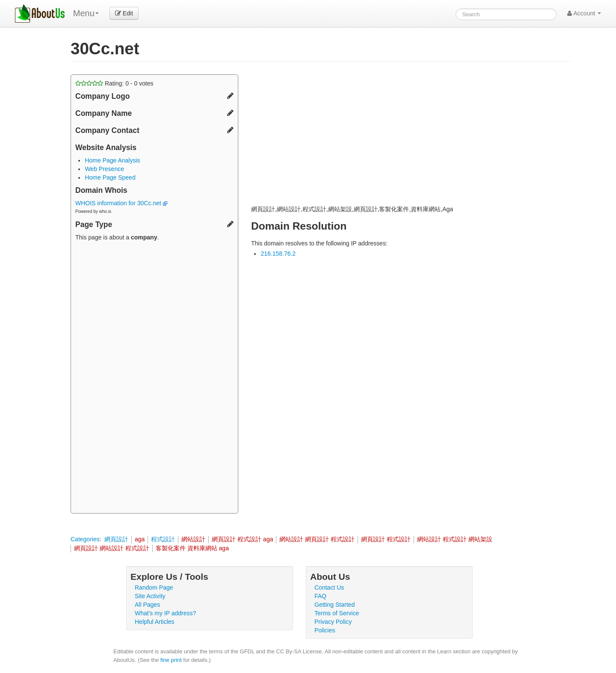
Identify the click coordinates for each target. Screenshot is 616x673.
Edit (124, 13)
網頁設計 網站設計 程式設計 (112, 548)
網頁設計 (116, 539)
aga (140, 539)
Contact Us (329, 587)
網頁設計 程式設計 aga (242, 539)
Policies (325, 630)
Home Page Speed (110, 177)
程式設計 (163, 539)
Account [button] (584, 13)
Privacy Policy (333, 622)
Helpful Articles (155, 622)
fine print (171, 660)
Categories (85, 539)
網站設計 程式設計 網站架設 (455, 539)
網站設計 (193, 539)
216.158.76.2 (278, 254)
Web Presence (104, 169)
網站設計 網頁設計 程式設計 (317, 539)
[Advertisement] (154, 378)
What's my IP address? (165, 613)
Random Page (154, 587)
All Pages (147, 605)
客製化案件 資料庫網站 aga (192, 548)
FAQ (320, 596)
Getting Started (335, 605)
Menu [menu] (86, 13)
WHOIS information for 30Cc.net (121, 203)
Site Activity (150, 596)
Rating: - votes (114, 83)
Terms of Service (337, 613)
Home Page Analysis (112, 160)
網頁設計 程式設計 (386, 539)
